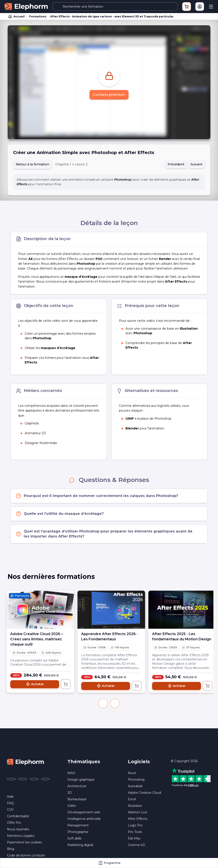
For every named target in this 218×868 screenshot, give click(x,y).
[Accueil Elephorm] (26, 762)
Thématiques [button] (84, 762)
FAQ (10, 803)
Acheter (35, 684)
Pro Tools (135, 832)
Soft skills (74, 838)
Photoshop (136, 780)
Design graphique (81, 780)
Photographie (78, 832)
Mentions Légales (21, 836)
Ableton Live (137, 812)
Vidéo (72, 806)
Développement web (84, 812)
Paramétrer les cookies (24, 842)
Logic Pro (135, 825)
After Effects (138, 819)
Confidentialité (18, 816)
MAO (71, 773)
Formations (38, 16)
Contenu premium (109, 95)
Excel (132, 799)
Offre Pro (14, 823)
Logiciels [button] (139, 762)
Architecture (77, 786)
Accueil (17, 17)
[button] (103, 703)
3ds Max (134, 838)
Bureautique (77, 799)
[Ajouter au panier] (66, 684)
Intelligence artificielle (84, 819)
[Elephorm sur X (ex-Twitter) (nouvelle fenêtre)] (23, 779)
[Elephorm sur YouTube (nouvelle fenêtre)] (34, 779)
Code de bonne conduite (26, 855)
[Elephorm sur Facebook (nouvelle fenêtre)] (11, 779)
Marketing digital (80, 845)
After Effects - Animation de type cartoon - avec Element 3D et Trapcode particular (112, 16)
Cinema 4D (136, 845)
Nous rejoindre (18, 829)
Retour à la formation (32, 164)
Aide (10, 797)
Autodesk (135, 786)
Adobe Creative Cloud (144, 793)
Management (78, 825)
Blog (11, 849)
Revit (132, 773)
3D (70, 793)
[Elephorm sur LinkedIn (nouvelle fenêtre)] (45, 779)
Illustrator (135, 806)
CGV (10, 810)
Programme (109, 863)
